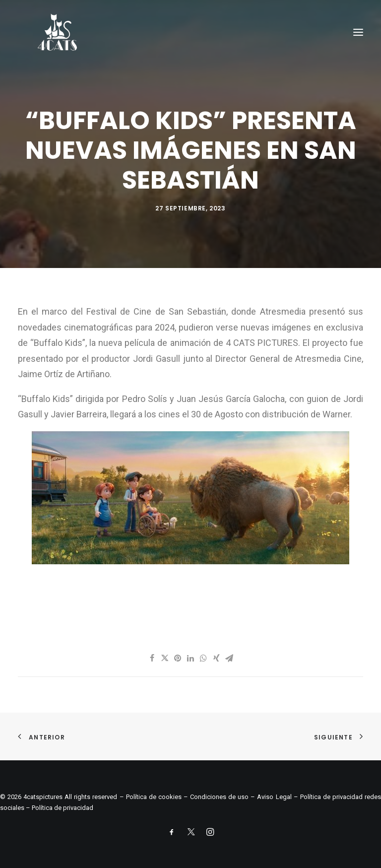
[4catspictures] (57, 32)
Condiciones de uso (219, 797)
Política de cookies (154, 797)
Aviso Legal (274, 797)
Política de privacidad (63, 808)
